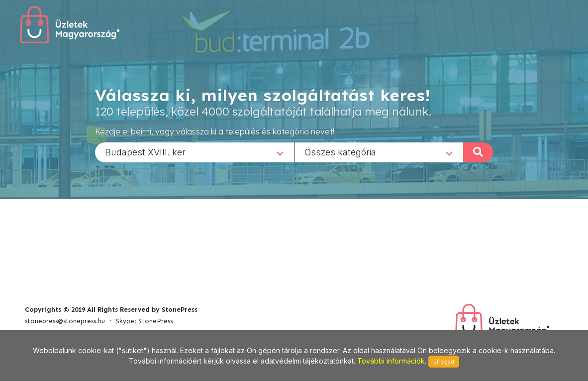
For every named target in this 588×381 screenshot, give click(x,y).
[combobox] (195, 152)
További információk (391, 361)
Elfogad (444, 362)
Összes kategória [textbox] (340, 152)
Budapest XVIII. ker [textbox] (145, 152)
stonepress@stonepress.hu (65, 321)
